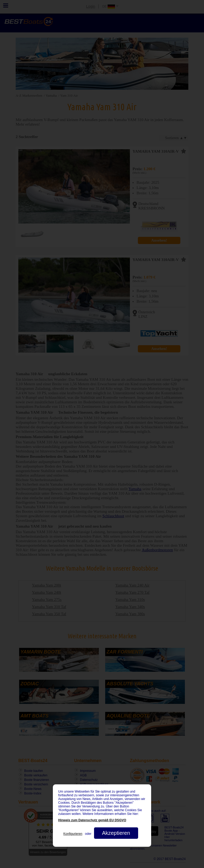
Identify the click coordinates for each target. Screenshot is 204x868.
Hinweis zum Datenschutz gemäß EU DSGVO (92, 820)
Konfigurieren (73, 834)
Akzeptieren (116, 833)
